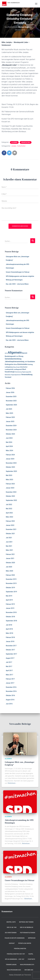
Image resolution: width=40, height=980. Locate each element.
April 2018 (9, 629)
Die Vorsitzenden (11, 933)
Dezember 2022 (11, 492)
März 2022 (9, 517)
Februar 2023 (10, 484)
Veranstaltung (26, 142)
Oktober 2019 (10, 588)
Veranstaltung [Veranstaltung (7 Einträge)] (27, 374)
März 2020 (9, 571)
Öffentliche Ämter (25, 943)
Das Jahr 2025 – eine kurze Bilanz (17, 284)
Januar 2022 (10, 525)
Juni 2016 (9, 704)
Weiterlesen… (12, 783)
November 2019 (11, 583)
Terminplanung (11, 965)
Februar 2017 (10, 679)
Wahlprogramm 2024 (14, 970)
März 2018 (9, 633)
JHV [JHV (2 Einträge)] (26, 362)
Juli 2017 (9, 662)
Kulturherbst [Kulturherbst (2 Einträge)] (24, 367)
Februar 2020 (10, 575)
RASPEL (31, 954)
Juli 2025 (9, 409)
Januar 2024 (10, 459)
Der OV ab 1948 (12, 927)
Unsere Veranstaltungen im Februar (18, 272)
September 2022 (11, 500)
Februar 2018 (10, 637)
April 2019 (9, 600)
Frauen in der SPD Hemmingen (15, 938)
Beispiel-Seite (11, 922)
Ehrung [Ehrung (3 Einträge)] (21, 356)
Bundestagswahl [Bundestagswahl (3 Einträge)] (10, 356)
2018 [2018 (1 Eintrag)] (6, 353)
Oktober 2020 (10, 563)
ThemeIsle (28, 975)
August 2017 (10, 658)
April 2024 (9, 446)
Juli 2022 (9, 505)
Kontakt (12, 943)
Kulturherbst (21, 146)
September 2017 (11, 654)
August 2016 (10, 700)
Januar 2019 (10, 608)
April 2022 (9, 513)
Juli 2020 (9, 567)
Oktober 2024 (10, 434)
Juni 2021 (9, 542)
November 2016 (11, 691)
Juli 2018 (9, 625)
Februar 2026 (10, 388)
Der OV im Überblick (27, 927)
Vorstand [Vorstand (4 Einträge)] (8, 377)
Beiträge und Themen (26, 922)
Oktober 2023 (10, 467)
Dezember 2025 (11, 397)
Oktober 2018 (10, 617)
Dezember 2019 (11, 579)
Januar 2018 (10, 641)
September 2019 (11, 592)
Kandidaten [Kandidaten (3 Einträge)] (31, 362)
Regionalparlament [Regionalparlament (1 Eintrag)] (16, 375)
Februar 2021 (10, 554)
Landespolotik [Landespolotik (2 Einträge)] (9, 369)
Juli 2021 (9, 538)
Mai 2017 (9, 666)
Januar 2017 (10, 683)
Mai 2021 (9, 546)
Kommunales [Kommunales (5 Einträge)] (22, 364)
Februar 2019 (10, 604)
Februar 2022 (10, 521)
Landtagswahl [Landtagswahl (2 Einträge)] (18, 369)
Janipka (14, 146)
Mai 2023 (9, 475)
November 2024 (11, 430)
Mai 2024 (9, 442)
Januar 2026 (10, 392)
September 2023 (11, 471)
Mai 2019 (9, 596)
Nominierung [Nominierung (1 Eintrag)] (18, 372)
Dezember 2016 (11, 687)
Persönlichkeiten (20, 949)
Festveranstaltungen (28, 933)
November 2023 (11, 463)
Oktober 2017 (10, 650)
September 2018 (11, 621)
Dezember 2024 (11, 426)
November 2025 (11, 401)
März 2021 (9, 550)
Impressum (32, 938)
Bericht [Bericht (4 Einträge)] (25, 353)
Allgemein (14, 142)
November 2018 (11, 612)
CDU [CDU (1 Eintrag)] (17, 356)
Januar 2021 (10, 558)
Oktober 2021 (10, 534)
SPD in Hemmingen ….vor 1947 (15, 959)
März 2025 (9, 413)
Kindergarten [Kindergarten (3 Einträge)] (9, 364)
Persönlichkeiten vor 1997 (16, 954)
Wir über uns (29, 970)
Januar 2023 (10, 488)
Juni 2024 (9, 438)
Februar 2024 (10, 455)
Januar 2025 (10, 421)
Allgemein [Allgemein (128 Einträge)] (15, 353)
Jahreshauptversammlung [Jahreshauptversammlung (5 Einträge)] (15, 362)
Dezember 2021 (11, 529)
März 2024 (9, 451)
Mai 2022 (9, 509)
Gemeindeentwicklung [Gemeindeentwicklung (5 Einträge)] (13, 359)
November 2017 (11, 646)
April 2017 (9, 671)
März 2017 (9, 675)
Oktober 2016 (10, 695)
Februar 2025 (10, 417)
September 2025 (11, 405)
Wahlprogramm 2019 (27, 965)
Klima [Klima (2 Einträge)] (15, 364)
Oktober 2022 (10, 496)
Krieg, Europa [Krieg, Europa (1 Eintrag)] (16, 367)
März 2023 (9, 480)
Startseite (31, 959)
